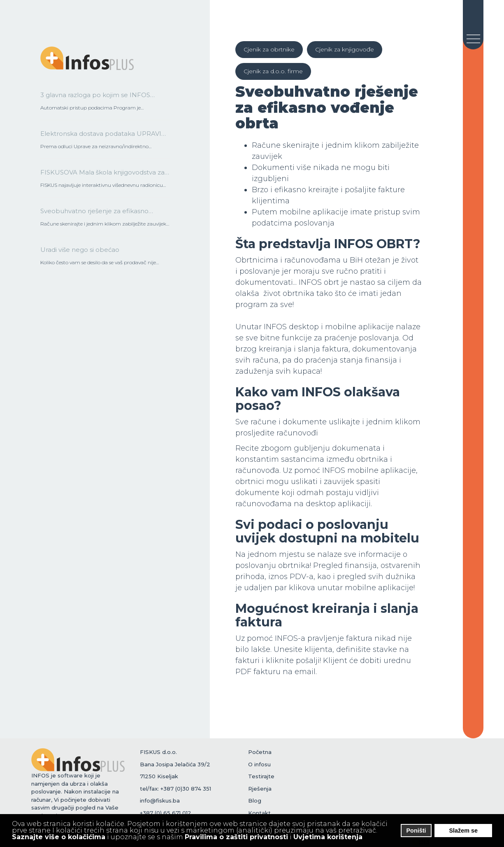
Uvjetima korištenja (328, 837)
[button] (368, 838)
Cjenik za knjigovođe (345, 49)
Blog (255, 800)
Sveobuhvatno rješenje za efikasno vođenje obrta (94, 214)
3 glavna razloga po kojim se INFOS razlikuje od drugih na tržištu (95, 98)
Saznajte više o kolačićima (59, 837)
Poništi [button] (416, 831)
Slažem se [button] (463, 831)
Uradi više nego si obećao (80, 250)
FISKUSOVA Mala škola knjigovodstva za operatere (102, 175)
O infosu (259, 764)
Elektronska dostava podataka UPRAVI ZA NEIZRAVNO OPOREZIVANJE (101, 136)
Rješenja (260, 789)
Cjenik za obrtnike (269, 49)
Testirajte (261, 776)
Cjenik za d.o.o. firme (273, 71)
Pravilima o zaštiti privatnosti (236, 837)
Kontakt (259, 813)
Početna (260, 752)
